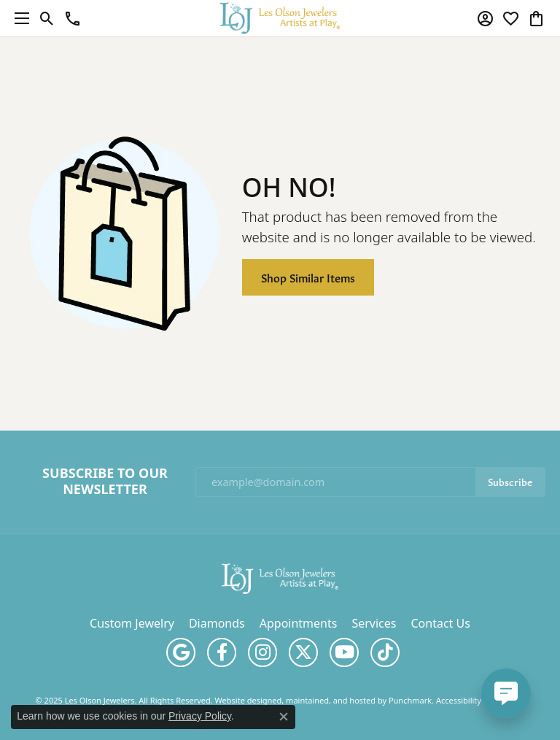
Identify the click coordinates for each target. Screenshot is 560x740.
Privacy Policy (200, 716)
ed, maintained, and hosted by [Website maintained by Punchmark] (330, 700)
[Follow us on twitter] (303, 652)
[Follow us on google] (181, 652)
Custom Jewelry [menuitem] (132, 623)
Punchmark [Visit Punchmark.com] (410, 700)
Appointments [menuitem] (299, 623)
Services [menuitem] (374, 623)
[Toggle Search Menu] (47, 18)
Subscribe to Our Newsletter (105, 481)
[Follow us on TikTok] (385, 652)
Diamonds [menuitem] (217, 623)
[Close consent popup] (284, 717)
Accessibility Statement (479, 700)
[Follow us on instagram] (262, 652)
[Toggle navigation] (18, 18)
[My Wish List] (511, 18)
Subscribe (510, 481)
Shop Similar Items (308, 277)
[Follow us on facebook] (222, 652)
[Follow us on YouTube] (344, 652)
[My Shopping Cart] (536, 18)
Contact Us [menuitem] (440, 623)
